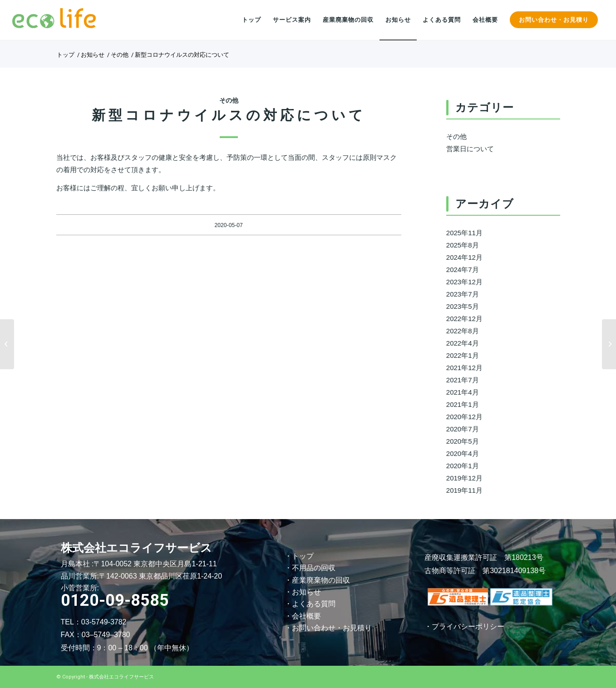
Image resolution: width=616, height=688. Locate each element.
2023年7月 (463, 294)
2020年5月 (463, 441)
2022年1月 (463, 355)
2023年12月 (464, 282)
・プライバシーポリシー (464, 626)
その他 (229, 101)
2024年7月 (463, 270)
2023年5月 (463, 306)
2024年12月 (464, 257)
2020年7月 (463, 429)
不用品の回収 (314, 568)
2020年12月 (464, 417)
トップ (303, 556)
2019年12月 (464, 478)
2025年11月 (464, 233)
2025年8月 (463, 245)
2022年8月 (463, 331)
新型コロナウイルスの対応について (229, 115)
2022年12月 (464, 319)
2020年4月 (463, 453)
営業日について (470, 149)
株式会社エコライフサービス (121, 677)
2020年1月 (463, 466)
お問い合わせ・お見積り (332, 628)
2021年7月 (463, 380)
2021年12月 (464, 368)
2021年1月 (463, 404)
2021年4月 (463, 392)
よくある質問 (314, 604)
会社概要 (306, 616)
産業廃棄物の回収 (321, 580)
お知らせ (306, 592)
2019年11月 (464, 490)
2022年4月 (463, 343)
